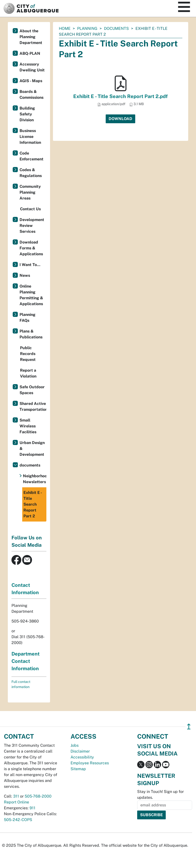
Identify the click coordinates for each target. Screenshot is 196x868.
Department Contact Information (26, 661)
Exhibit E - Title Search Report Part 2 (33, 504)
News (25, 275)
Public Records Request (28, 354)
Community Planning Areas (30, 192)
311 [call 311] (16, 796)
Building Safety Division (27, 114)
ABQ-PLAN (30, 53)
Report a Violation (28, 373)
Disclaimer (80, 751)
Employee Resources (90, 763)
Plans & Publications (31, 334)
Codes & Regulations (31, 173)
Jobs (75, 745)
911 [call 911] (32, 808)
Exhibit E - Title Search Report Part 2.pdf (120, 96)
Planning (87, 28)
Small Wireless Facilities (28, 426)
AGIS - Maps (31, 81)
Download (120, 119)
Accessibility (82, 757)
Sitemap (78, 769)
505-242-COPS (18, 820)
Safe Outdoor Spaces (32, 390)
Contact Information (25, 589)
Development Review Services (32, 226)
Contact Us (30, 209)
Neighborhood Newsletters (35, 479)
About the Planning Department (31, 37)
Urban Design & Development (32, 449)
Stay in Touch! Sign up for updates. (160, 795)
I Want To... (30, 265)
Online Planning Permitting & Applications (31, 295)
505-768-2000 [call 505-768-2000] (38, 796)
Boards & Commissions (31, 95)
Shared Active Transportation (33, 406)
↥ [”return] (189, 727)
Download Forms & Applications (31, 248)
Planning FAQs (27, 317)
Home (65, 28)
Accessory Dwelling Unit (32, 67)
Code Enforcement (31, 156)
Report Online (16, 802)
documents (116, 28)
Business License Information (30, 137)
